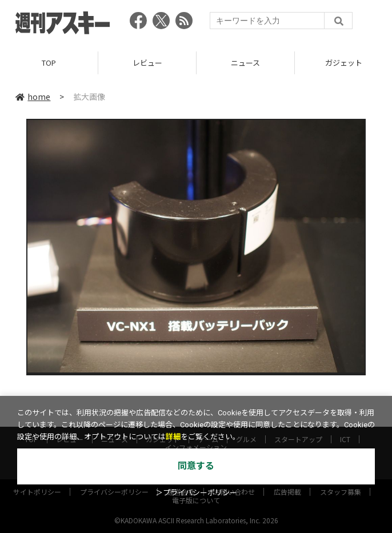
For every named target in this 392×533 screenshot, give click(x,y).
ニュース (245, 63)
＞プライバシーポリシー (196, 493)
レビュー (147, 63)
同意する (196, 466)
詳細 (173, 437)
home (33, 97)
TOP (49, 63)
